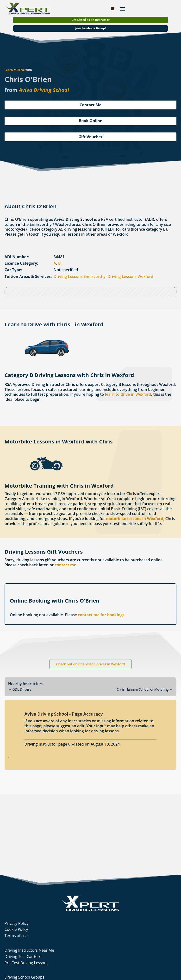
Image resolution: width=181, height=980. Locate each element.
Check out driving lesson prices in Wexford (90, 664)
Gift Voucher (90, 137)
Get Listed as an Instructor (90, 20)
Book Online (91, 121)
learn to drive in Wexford (128, 394)
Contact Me (90, 105)
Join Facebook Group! (90, 28)
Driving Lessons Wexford (130, 276)
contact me (65, 565)
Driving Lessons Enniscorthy (80, 276)
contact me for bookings (101, 615)
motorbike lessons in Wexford (135, 519)
